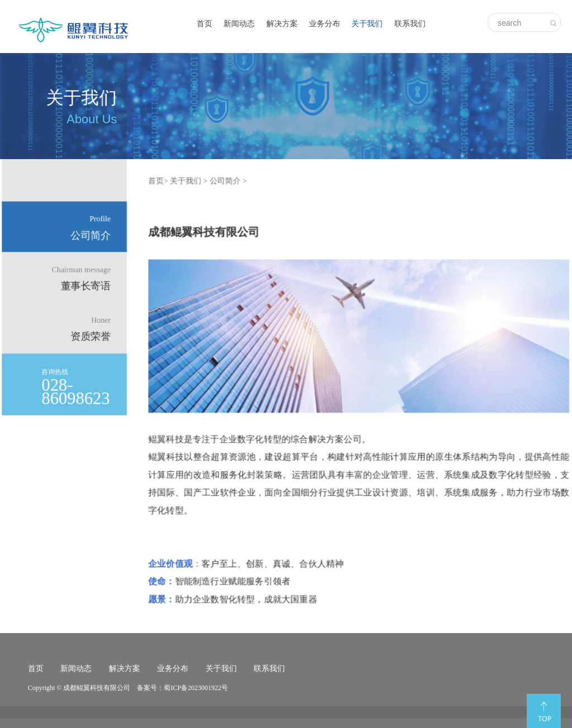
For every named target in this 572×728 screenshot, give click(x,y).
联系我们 (410, 24)
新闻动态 (239, 24)
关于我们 (367, 24)
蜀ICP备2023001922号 (196, 688)
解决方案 (282, 24)
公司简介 (93, 228)
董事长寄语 (84, 278)
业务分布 (325, 24)
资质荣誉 (93, 328)
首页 (204, 24)
